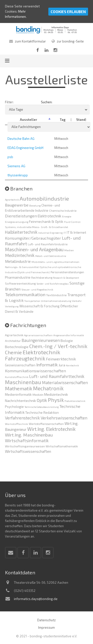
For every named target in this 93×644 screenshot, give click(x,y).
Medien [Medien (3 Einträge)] (69, 250)
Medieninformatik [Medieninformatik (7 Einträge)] (18, 395)
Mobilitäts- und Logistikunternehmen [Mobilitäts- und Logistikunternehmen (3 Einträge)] (55, 262)
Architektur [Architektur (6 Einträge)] (13, 341)
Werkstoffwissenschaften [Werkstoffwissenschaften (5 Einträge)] (46, 424)
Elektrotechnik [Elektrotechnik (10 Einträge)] (49, 216)
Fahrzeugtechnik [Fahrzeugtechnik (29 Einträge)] (25, 358)
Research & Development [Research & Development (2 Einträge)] (66, 278)
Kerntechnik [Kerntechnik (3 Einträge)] (72, 365)
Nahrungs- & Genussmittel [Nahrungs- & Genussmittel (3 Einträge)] (22, 267)
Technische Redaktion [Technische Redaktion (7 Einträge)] (42, 413)
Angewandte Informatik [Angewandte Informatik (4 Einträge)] (69, 335)
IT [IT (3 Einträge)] (65, 233)
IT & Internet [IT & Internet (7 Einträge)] (76, 232)
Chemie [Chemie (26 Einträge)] (13, 352)
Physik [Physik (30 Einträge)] (56, 400)
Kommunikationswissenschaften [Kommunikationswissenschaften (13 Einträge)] (35, 371)
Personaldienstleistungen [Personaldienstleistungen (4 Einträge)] (67, 272)
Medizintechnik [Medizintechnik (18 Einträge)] (20, 255)
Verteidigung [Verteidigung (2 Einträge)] (12, 306)
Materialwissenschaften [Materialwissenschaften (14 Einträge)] (65, 382)
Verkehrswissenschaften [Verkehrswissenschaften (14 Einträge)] (64, 418)
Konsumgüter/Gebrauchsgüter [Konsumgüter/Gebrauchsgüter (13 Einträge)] (33, 238)
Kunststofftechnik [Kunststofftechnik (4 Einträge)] (17, 377)
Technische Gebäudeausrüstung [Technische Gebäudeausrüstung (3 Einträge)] (42, 407)
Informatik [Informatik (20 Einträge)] (47, 364)
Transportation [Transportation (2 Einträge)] (32, 301)
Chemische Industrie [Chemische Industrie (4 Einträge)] (63, 210)
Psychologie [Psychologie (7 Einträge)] (14, 407)
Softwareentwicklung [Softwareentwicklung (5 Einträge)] (20, 283)
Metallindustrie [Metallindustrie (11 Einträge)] (18, 261)
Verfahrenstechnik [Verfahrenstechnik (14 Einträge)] (22, 418)
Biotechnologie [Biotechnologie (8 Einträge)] (17, 347)
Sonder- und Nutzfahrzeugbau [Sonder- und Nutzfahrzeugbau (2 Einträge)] (53, 284)
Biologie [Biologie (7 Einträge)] (67, 341)
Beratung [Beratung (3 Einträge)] (35, 205)
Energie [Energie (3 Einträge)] (67, 216)
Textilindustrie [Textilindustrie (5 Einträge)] (56, 295)
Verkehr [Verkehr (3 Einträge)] (77, 301)
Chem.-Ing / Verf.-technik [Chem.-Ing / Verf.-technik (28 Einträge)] (58, 346)
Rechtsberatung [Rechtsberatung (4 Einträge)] (42, 277)
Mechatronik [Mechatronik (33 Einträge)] (48, 388)
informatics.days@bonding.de (36, 599)
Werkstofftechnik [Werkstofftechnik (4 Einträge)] (16, 424)
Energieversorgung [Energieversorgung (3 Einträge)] (17, 222)
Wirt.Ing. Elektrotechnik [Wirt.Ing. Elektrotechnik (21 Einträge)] (51, 429)
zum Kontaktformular (30, 41)
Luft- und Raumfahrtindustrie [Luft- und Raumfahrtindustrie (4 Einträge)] (48, 244)
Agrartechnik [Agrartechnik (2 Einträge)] (12, 200)
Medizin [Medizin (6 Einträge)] (38, 395)
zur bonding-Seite (70, 41)
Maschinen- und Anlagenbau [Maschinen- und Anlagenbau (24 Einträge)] (34, 249)
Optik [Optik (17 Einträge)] (42, 400)
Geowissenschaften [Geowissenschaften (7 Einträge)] (20, 365)
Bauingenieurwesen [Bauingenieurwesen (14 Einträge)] (41, 340)
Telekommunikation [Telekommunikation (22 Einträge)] (25, 294)
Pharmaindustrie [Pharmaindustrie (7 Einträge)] (18, 277)
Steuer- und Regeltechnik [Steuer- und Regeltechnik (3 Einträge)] (37, 289)
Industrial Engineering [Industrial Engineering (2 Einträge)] (50, 233)
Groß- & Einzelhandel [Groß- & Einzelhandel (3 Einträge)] (54, 227)
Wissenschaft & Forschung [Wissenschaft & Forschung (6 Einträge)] (39, 306)
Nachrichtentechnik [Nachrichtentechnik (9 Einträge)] (20, 400)
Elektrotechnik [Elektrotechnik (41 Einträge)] (41, 352)
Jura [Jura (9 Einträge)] (62, 365)
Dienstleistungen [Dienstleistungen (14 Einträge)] (21, 216)
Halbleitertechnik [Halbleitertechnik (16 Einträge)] (21, 232)
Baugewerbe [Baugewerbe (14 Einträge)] (17, 205)
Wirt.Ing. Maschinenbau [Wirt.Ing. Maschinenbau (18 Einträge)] (29, 435)
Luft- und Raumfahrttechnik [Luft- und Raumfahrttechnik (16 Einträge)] (57, 376)
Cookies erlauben (68, 12)
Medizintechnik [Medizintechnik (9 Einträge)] (56, 394)
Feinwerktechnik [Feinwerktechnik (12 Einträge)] (61, 359)
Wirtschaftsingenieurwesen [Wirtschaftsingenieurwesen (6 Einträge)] (25, 446)
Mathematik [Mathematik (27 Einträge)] (19, 388)
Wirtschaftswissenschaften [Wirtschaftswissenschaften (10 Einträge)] (28, 451)
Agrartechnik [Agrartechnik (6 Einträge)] (14, 335)
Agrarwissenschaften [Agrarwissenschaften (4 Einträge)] (38, 335)
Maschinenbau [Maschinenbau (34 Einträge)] (23, 382)
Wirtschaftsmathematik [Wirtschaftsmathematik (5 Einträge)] (62, 446)
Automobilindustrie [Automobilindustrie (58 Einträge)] (44, 198)
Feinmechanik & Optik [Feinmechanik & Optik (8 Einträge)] (46, 221)
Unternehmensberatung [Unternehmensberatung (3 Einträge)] (56, 301)
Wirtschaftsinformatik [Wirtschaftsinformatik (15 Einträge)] (27, 440)
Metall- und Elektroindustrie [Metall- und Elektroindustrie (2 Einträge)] (51, 256)
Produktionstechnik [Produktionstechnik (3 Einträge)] (75, 401)
